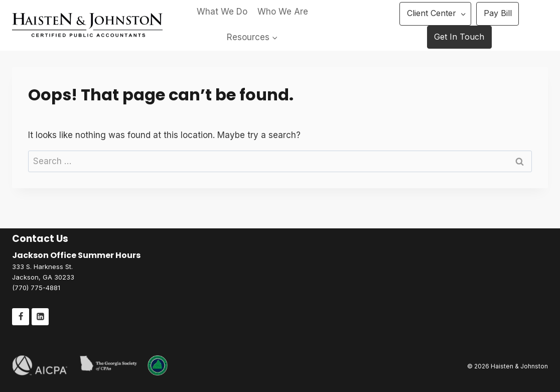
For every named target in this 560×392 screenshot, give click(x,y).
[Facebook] (21, 317)
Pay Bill (498, 13)
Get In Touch (459, 37)
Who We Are (283, 12)
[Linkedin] (40, 317)
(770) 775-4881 (36, 288)
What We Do (222, 12)
